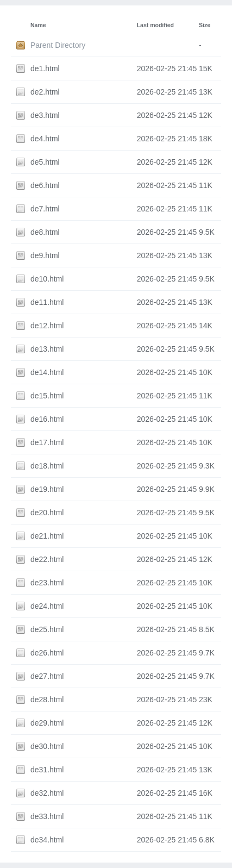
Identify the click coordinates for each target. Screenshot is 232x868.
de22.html (47, 559)
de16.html (47, 419)
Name (38, 25)
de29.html (47, 723)
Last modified (155, 25)
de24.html (47, 606)
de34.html (47, 840)
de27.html (47, 676)
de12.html (47, 326)
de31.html (47, 770)
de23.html (47, 583)
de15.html (47, 396)
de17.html (47, 442)
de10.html (47, 279)
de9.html (45, 255)
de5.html (45, 162)
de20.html (47, 513)
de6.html (45, 185)
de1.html (45, 68)
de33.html (47, 816)
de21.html (47, 536)
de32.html (47, 793)
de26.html (47, 653)
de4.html (45, 139)
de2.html (45, 92)
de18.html (47, 466)
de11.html (47, 302)
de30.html (47, 746)
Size (205, 25)
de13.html (47, 349)
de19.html (47, 489)
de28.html (47, 700)
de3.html (45, 115)
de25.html (47, 629)
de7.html (45, 209)
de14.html (47, 372)
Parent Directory (58, 45)
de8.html (45, 232)
